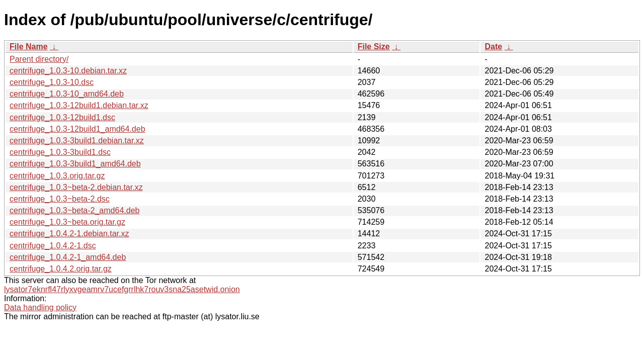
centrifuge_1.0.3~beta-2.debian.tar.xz (76, 187)
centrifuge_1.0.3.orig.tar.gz (57, 176)
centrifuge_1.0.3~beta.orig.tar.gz (67, 222)
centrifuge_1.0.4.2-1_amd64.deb (68, 257)
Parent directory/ (39, 59)
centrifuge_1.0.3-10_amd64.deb (67, 94)
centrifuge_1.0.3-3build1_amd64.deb (75, 164)
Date (493, 47)
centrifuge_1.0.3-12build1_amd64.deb (77, 129)
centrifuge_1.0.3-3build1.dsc (60, 152)
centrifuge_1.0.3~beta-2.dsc (60, 199)
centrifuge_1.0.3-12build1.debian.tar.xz (79, 105)
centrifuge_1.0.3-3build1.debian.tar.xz (77, 141)
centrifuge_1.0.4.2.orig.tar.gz (61, 269)
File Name (29, 47)
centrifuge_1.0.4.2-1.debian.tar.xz (69, 234)
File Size (374, 47)
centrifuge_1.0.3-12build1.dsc (62, 117)
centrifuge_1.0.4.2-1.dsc (53, 246)
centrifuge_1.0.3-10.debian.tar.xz (68, 71)
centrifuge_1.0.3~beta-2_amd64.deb (74, 210)
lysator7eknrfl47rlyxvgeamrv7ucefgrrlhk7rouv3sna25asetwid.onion (122, 289)
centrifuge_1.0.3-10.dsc (52, 82)
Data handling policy (40, 307)
